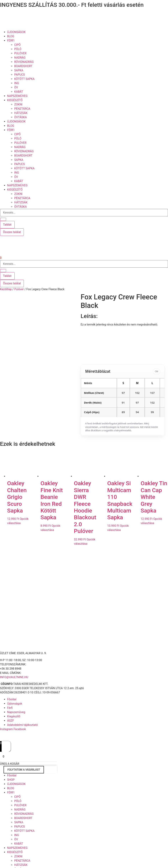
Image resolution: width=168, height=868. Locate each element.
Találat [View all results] (7, 225)
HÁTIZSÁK (21, 113)
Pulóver (19, 289)
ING (17, 83)
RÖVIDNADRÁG (24, 62)
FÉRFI (11, 41)
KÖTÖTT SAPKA (24, 79)
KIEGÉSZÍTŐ (15, 100)
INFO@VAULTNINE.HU (14, 674)
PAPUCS (20, 75)
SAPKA (19, 70)
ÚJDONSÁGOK (16, 32)
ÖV (16, 87)
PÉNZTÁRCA (22, 109)
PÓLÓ (18, 49)
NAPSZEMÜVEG (17, 96)
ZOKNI (18, 104)
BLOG (11, 36)
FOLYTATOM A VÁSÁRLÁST (24, 766)
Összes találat (12, 232)
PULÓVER (20, 53)
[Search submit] (3, 219)
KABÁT (19, 92)
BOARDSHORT (23, 66)
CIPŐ (17, 45)
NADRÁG (20, 58)
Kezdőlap (6, 289)
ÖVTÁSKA (20, 117)
